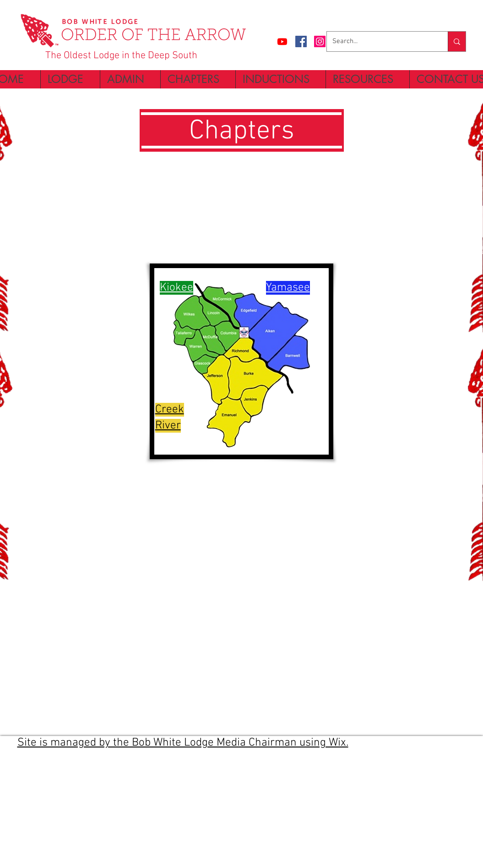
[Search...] (380, 41)
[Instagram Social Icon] (320, 41)
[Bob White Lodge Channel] (282, 41)
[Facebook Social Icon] (301, 41)
